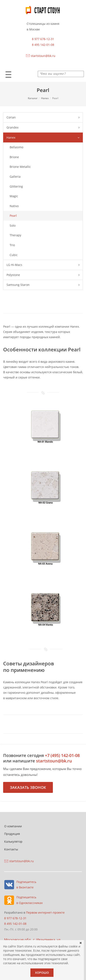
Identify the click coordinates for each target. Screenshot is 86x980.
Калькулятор (13, 841)
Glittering (16, 186)
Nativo (14, 206)
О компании (13, 826)
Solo (13, 225)
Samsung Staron (43, 285)
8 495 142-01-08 (43, 45)
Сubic (14, 255)
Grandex (43, 128)
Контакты (11, 849)
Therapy (15, 235)
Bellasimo (16, 147)
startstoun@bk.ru (43, 56)
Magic (14, 196)
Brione (14, 157)
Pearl (13, 216)
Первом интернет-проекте (45, 912)
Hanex (45, 98)
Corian (43, 118)
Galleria (15, 177)
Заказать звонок (28, 787)
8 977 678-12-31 (43, 39)
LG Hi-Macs (43, 265)
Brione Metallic (20, 167)
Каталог (33, 98)
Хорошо (42, 973)
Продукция (12, 834)
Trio (12, 245)
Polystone (43, 275)
